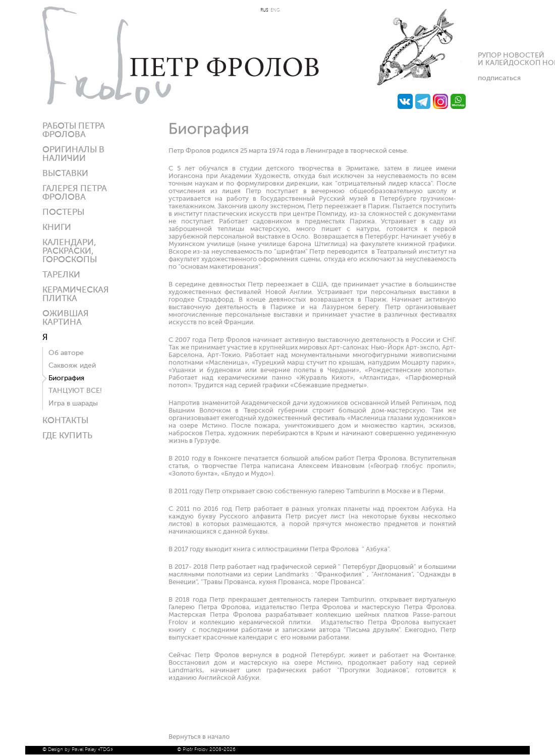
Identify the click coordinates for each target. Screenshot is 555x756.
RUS (264, 10)
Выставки (65, 174)
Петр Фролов (181, 55)
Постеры (63, 213)
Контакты (65, 421)
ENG (275, 10)
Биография (66, 378)
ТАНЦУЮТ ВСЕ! (75, 391)
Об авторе (66, 353)
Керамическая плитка (76, 295)
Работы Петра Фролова (74, 131)
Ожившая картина (66, 318)
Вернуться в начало (199, 737)
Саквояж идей (72, 366)
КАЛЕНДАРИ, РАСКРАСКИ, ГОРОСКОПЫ (70, 251)
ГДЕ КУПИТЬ (67, 436)
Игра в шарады (73, 403)
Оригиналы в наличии (73, 154)
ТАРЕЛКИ (61, 275)
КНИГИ (57, 228)
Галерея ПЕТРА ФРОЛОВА (75, 193)
